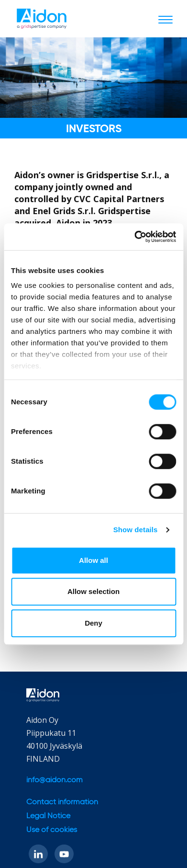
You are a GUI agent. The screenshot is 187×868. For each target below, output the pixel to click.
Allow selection (93, 591)
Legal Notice (48, 816)
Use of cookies (52, 830)
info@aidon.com (55, 780)
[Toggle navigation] (165, 19)
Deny (93, 623)
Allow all (93, 560)
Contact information (62, 802)
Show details (136, 530)
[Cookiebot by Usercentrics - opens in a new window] (134, 237)
